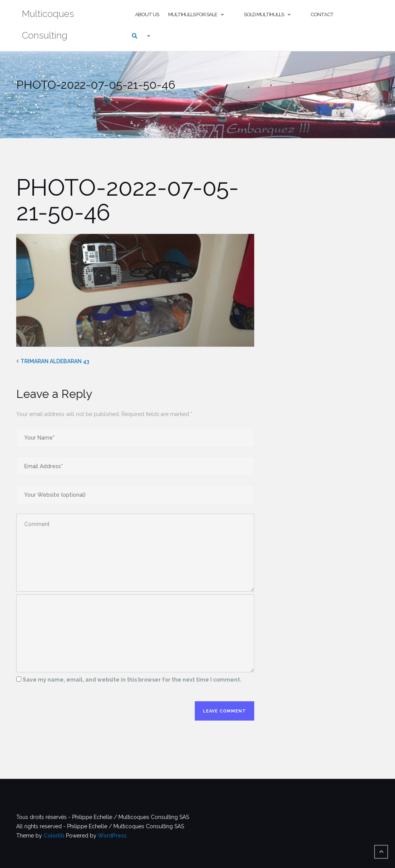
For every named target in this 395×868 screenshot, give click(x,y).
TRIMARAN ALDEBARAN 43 (55, 361)
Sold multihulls (264, 14)
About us (147, 14)
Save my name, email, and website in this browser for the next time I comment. (132, 680)
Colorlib (54, 836)
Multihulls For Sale (193, 14)
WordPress (112, 836)
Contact (322, 14)
